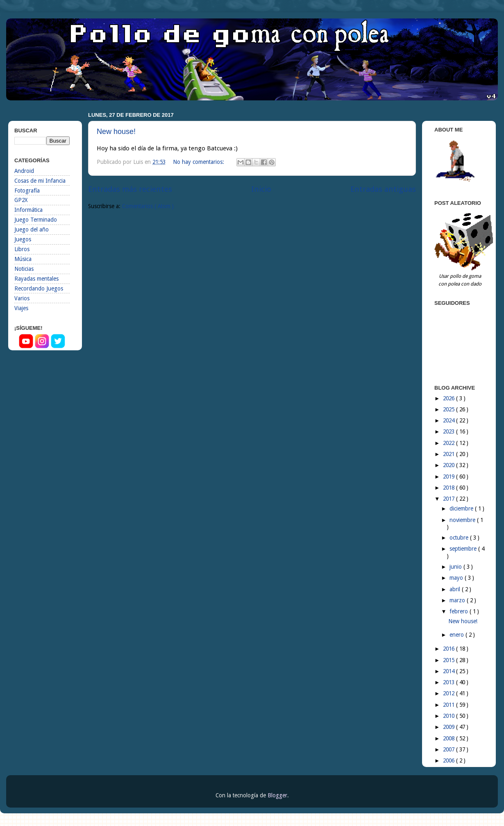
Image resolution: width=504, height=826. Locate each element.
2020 (450, 465)
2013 (450, 682)
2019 (450, 477)
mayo (457, 578)
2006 (450, 760)
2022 (450, 443)
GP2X (21, 200)
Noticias (24, 269)
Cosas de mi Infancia (40, 181)
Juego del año (32, 229)
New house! (116, 132)
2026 (450, 398)
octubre (460, 538)
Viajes (21, 308)
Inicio (261, 189)
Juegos (23, 239)
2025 (450, 409)
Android (24, 171)
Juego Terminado (36, 220)
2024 (450, 420)
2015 (450, 660)
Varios (22, 298)
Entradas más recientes (130, 189)
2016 (450, 649)
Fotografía (27, 191)
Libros (22, 249)
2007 (450, 749)
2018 (450, 488)
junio (456, 567)
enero (457, 635)
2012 (450, 693)
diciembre (462, 508)
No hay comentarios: (199, 162)
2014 (450, 671)
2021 (450, 454)
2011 (450, 705)
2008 (450, 738)
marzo (458, 600)
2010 (450, 716)
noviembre (463, 520)
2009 (450, 727)
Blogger (277, 795)
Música (23, 259)
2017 (450, 499)
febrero (460, 611)
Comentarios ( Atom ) (148, 206)
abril (456, 589)
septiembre (464, 549)
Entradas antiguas (383, 189)
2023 (450, 431)
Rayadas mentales (36, 279)
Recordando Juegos (39, 288)
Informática (28, 210)
